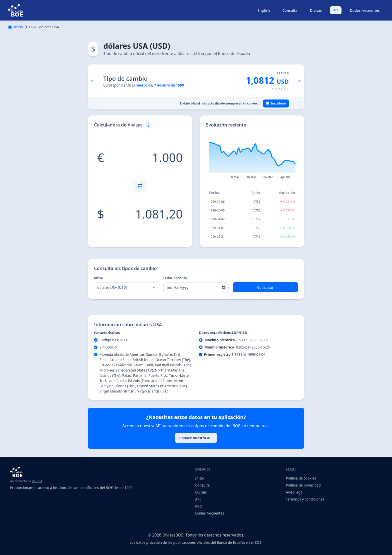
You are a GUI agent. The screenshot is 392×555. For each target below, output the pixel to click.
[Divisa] (127, 287)
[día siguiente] (299, 81)
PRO (199, 506)
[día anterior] (93, 81)
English (264, 10)
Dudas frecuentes (365, 10)
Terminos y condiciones (305, 499)
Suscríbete (276, 103)
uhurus (37, 481)
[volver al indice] (15, 10)
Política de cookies (301, 478)
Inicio (15, 27)
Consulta (290, 10)
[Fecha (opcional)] (196, 287)
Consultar (265, 287)
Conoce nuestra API (196, 438)
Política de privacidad (303, 485)
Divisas (316, 10)
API (336, 10)
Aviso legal (294, 492)
